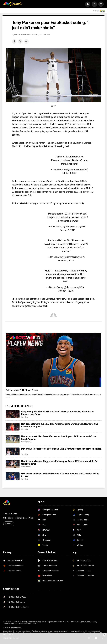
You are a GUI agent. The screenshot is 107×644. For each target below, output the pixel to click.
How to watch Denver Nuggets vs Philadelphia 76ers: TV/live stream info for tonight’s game (59, 463)
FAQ (42, 622)
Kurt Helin (18, 35)
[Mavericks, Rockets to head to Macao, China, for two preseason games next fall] (13, 451)
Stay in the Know (10, 513)
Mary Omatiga (26, 442)
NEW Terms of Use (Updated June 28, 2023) (82, 622)
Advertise (16, 622)
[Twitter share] (20, 41)
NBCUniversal (17, 628)
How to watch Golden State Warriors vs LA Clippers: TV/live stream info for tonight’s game (59, 438)
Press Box (62, 622)
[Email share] (26, 41)
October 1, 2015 (69, 173)
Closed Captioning (33, 622)
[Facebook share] (14, 41)
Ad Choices (7, 622)
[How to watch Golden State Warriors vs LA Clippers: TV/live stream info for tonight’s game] (13, 439)
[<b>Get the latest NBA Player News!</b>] (53, 360)
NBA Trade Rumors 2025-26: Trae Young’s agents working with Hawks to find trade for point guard (60, 425)
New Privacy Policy (10, 623)
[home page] (13, 4)
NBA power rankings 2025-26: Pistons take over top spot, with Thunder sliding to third (60, 475)
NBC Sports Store (51, 622)
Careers (23, 622)
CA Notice (21, 623)
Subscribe (9, 524)
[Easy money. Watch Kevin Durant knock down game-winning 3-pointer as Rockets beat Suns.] (13, 414)
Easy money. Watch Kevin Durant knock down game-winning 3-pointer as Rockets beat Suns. (58, 413)
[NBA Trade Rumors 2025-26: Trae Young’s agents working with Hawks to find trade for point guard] (13, 427)
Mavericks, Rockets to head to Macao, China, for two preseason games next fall (61, 449)
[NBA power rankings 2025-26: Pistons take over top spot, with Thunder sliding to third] (13, 476)
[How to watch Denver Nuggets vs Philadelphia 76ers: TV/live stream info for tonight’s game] (13, 464)
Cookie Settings (32, 623)
